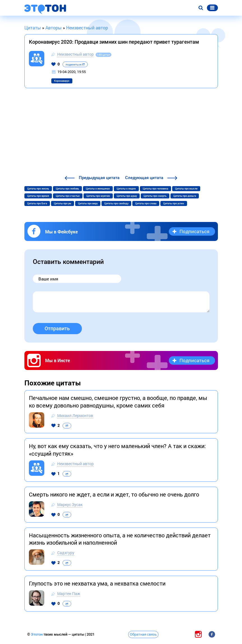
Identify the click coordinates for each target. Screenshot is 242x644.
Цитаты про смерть (155, 196)
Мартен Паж (69, 593)
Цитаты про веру (88, 203)
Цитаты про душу (127, 196)
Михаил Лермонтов (75, 415)
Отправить (57, 328)
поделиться (75, 65)
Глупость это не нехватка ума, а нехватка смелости (97, 583)
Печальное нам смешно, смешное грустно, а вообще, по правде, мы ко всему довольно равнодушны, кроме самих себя (118, 401)
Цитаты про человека (155, 189)
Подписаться (194, 231)
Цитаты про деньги (185, 196)
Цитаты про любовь (67, 189)
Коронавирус (62, 81)
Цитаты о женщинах (98, 189)
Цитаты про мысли (186, 189)
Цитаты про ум (63, 203)
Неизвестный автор (75, 54)
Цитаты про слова (146, 203)
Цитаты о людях (126, 189)
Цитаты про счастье (68, 196)
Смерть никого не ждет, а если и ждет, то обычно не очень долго (114, 494)
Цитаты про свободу (116, 203)
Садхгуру (66, 553)
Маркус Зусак (70, 504)
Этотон (37, 634)
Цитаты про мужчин (98, 196)
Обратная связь (143, 634)
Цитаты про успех (174, 203)
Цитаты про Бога (37, 203)
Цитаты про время (38, 196)
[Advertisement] (121, 132)
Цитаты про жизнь (38, 189)
